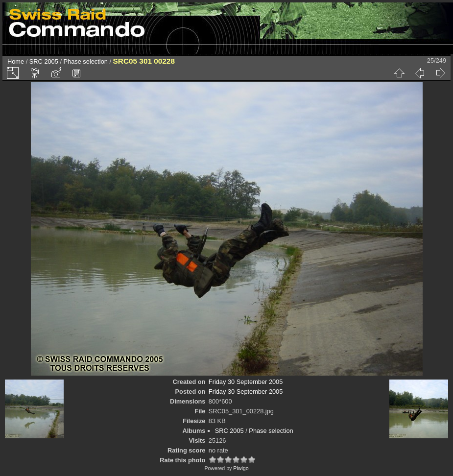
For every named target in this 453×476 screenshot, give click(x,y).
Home (16, 61)
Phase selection (86, 61)
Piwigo (241, 468)
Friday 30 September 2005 (246, 382)
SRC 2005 (44, 61)
